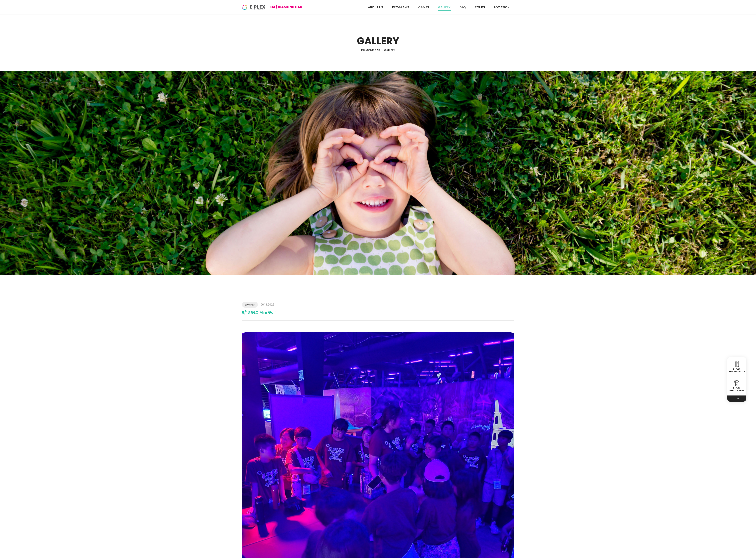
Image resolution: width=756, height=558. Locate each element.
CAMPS (424, 7)
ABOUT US (376, 7)
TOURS (480, 7)
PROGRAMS (401, 7)
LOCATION (502, 7)
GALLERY (444, 7)
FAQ (463, 7)
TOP (737, 399)
